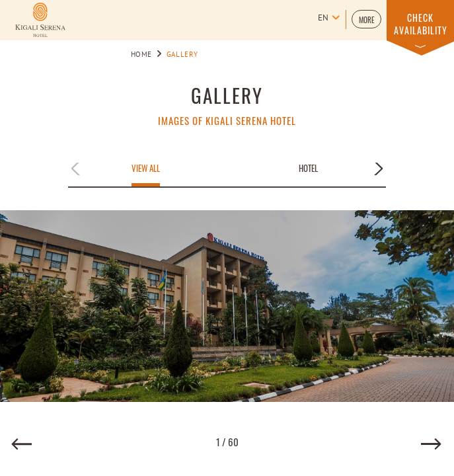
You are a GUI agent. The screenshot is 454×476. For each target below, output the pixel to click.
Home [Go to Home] (142, 55)
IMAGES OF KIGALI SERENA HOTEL (227, 121)
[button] (366, 19)
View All (146, 169)
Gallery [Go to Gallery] (182, 55)
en (323, 19)
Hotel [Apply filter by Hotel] (308, 169)
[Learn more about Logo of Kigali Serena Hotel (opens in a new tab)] (40, 20)
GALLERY (227, 95)
